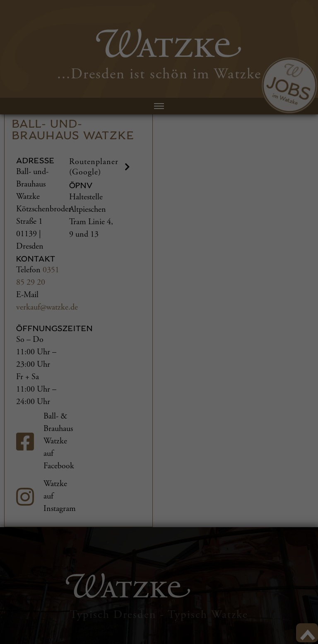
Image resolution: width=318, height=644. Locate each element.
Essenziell (24, 626)
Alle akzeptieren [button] (271, 492)
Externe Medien (74, 626)
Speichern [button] (272, 522)
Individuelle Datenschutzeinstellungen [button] (279, 606)
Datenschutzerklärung (33, 602)
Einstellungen (23, 610)
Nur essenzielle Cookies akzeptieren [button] (277, 561)
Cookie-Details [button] (252, 634)
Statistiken (125, 626)
